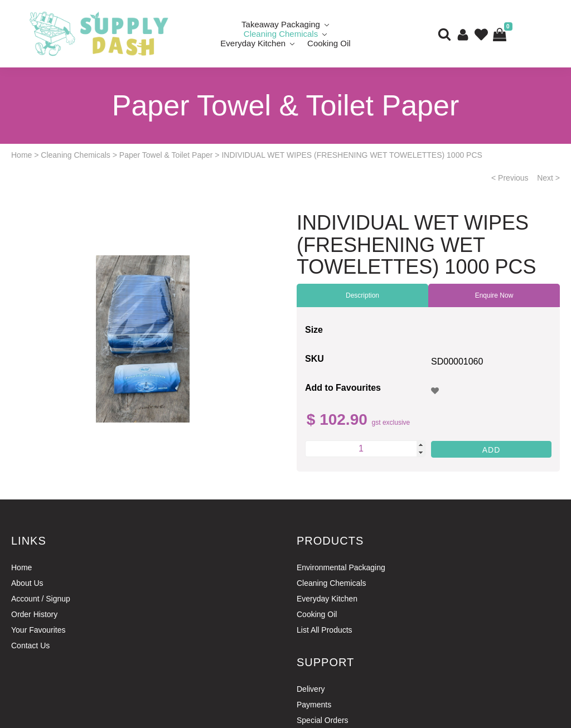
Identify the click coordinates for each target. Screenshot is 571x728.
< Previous (510, 178)
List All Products (325, 630)
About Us (27, 583)
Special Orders (323, 720)
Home (21, 155)
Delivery (311, 689)
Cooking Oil (329, 43)
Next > (548, 178)
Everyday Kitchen (253, 43)
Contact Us (30, 646)
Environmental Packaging (341, 567)
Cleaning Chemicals (76, 155)
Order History (34, 614)
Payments (314, 705)
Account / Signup (41, 599)
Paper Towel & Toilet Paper (166, 155)
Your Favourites (38, 630)
